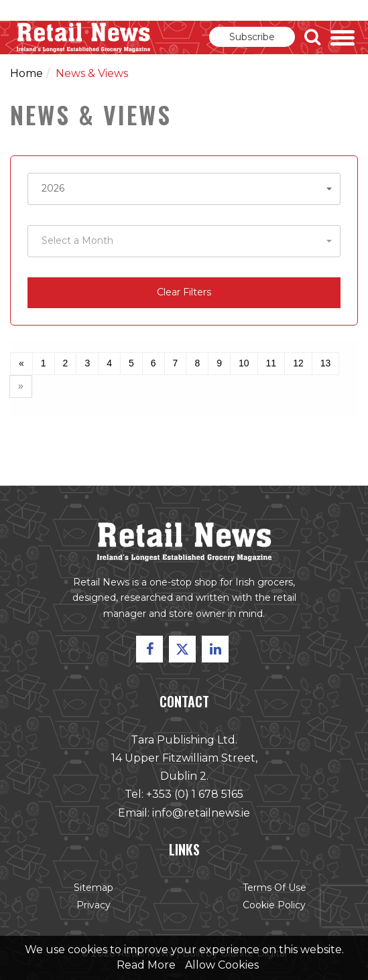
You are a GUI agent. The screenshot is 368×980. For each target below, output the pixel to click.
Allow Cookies (222, 965)
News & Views (92, 73)
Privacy (95, 904)
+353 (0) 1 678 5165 (195, 795)
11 (271, 363)
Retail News (84, 38)
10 (244, 363)
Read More (146, 965)
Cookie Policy (273, 904)
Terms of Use (273, 887)
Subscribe (252, 37)
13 (326, 363)
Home (26, 73)
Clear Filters (184, 292)
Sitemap (95, 887)
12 (298, 363)
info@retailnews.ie (201, 813)
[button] (184, 189)
